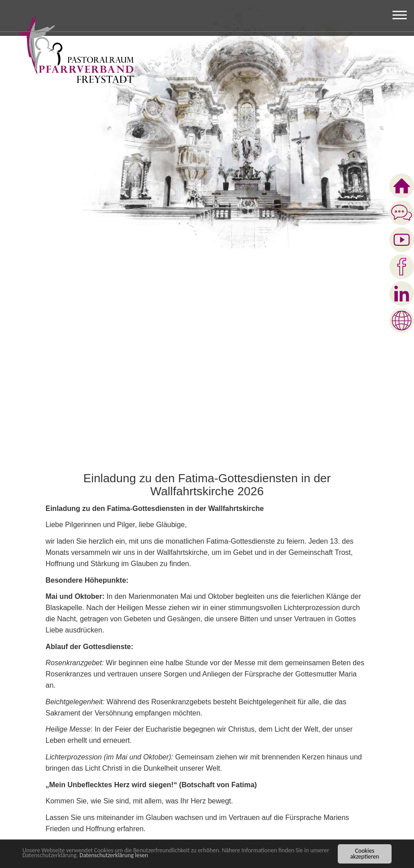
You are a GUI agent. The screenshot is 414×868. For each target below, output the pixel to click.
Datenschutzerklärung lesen (114, 855)
